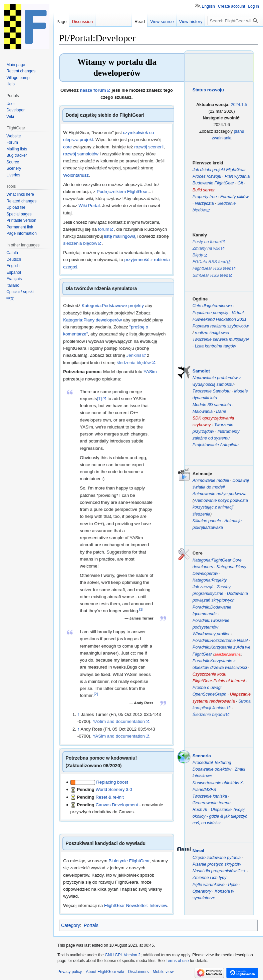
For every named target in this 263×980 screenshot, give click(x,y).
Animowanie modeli (211, 480)
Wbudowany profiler (211, 634)
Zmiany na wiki (206, 248)
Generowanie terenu (212, 803)
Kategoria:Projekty (210, 580)
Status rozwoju (208, 90)
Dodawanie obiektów (212, 769)
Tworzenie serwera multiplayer (221, 339)
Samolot (201, 371)
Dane (221, 411)
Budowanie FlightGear (213, 183)
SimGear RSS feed (210, 275)
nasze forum (93, 90)
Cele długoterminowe (212, 306)
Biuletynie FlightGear (129, 861)
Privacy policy (70, 972)
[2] (96, 694)
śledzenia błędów (80, 243)
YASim (150, 372)
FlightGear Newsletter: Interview (136, 905)
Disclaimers (138, 972)
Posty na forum (207, 242)
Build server (204, 190)
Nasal (198, 851)
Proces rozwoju (207, 176)
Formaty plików (234, 197)
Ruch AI (200, 810)
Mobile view (163, 972)
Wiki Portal (89, 206)
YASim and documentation (118, 721)
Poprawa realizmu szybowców (221, 326)
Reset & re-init (109, 797)
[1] (99, 399)
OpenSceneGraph (210, 694)
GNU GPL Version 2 (123, 955)
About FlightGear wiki (105, 972)
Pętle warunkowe (209, 885)
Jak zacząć (203, 587)
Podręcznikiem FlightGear (122, 192)
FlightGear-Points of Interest (219, 681)
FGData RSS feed (210, 262)
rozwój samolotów (81, 154)
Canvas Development (117, 805)
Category (71, 925)
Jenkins (134, 355)
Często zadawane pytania (217, 858)
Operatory (202, 891)
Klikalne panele (207, 521)
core (68, 147)
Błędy (198, 255)
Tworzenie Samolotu (212, 391)
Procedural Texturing (212, 763)
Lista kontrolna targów (215, 346)
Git (240, 183)
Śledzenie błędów (209, 715)
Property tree (205, 197)
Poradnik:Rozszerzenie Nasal (220, 641)
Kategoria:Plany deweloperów (92, 320)
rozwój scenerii (149, 147)
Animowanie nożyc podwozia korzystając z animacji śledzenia (220, 507)
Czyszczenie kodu (210, 674)
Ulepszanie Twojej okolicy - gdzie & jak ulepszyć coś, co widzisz (220, 816)
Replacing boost (112, 782)
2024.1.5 (239, 105)
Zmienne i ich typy (210, 878)
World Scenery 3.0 (114, 789)
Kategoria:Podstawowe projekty (113, 306)
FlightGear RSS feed (212, 268)
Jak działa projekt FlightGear (219, 170)
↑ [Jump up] (79, 714)
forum (104, 229)
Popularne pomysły (210, 313)
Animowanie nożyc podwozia (220, 494)
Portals (91, 925)
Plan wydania (237, 176)
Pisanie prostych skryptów (217, 864)
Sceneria (202, 756)
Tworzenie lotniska (210, 796)
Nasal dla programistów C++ (219, 871)
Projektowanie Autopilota (216, 445)
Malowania (203, 411)
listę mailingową (120, 236)
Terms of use (177, 961)
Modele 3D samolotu (212, 405)
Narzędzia (204, 203)
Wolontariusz (76, 175)
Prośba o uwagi (207, 688)
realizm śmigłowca (212, 333)
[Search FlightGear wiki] (234, 21)
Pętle (233, 885)
